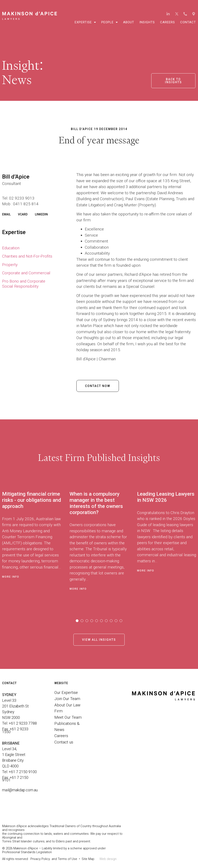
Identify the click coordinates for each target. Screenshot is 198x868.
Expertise (85, 22)
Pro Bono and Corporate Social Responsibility (24, 284)
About (129, 22)
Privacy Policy (40, 859)
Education (11, 248)
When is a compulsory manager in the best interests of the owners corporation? (96, 503)
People (110, 22)
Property (10, 265)
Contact (188, 22)
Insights (147, 22)
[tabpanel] (36, 546)
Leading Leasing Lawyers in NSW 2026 (166, 497)
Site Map (88, 859)
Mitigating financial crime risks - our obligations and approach (32, 500)
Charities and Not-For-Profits (27, 256)
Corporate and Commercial (26, 273)
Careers (168, 22)
